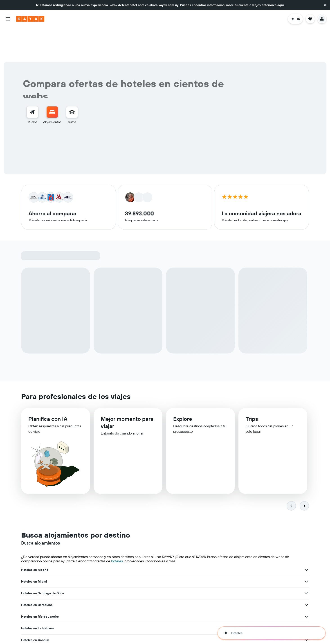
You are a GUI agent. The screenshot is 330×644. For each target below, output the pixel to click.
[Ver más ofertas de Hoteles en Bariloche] (306, 583)
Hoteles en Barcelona (37, 547)
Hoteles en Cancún (35, 559)
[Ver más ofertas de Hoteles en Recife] (207, 571)
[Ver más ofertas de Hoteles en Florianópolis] (108, 571)
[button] (325, 5)
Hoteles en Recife (133, 571)
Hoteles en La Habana (235, 547)
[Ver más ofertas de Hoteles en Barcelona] (108, 547)
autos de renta (121, 631)
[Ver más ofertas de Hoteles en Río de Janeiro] (207, 547)
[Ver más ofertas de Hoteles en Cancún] (108, 559)
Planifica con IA (48, 385)
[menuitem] (32, 81)
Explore (183, 385)
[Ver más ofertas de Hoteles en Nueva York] (306, 559)
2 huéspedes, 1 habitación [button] (185, 112)
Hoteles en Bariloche (234, 583)
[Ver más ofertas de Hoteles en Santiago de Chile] (306, 536)
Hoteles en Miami (133, 536)
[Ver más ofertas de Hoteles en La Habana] (306, 547)
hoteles (117, 527)
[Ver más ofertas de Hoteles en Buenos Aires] (306, 571)
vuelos (103, 631)
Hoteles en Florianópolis (39, 571)
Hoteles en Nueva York (236, 559)
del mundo (218, 614)
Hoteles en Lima (132, 559)
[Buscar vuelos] (32, 78)
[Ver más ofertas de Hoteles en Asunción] (108, 583)
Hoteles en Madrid (35, 536)
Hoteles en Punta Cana (137, 583)
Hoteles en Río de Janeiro (139, 547)
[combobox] (71, 112)
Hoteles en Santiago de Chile (241, 536)
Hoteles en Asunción (36, 583)
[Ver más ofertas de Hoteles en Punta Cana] (207, 583)
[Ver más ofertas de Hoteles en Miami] (207, 536)
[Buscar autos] (72, 78)
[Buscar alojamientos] (52, 78)
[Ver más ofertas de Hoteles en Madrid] (108, 536)
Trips (252, 386)
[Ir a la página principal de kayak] (30, 19)
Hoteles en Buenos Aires (237, 571)
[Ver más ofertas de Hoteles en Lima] (207, 559)
